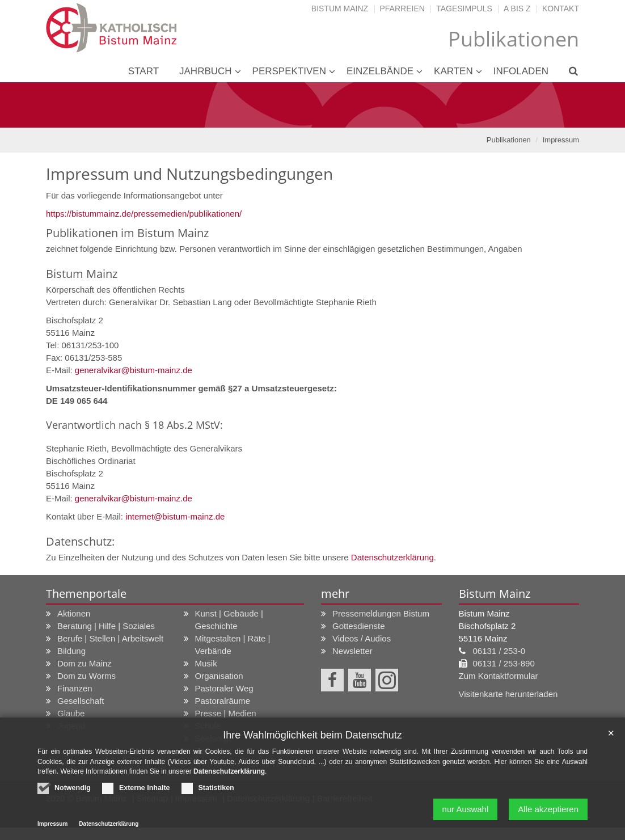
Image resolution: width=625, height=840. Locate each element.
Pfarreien (402, 9)
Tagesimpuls (464, 9)
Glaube (71, 713)
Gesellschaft (81, 701)
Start (143, 71)
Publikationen (509, 140)
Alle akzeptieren (548, 809)
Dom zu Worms (86, 676)
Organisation (219, 676)
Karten (453, 71)
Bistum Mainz (340, 9)
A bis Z (517, 9)
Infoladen (521, 71)
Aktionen (74, 613)
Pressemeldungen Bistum (381, 613)
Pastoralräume (223, 701)
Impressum (561, 140)
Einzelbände (380, 71)
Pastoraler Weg (224, 688)
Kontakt (561, 9)
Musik (206, 663)
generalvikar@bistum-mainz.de (134, 370)
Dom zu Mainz (85, 663)
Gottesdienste (359, 626)
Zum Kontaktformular (499, 676)
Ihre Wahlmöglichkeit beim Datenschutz (312, 735)
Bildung (71, 651)
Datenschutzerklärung (392, 557)
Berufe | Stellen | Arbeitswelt (110, 638)
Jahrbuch (206, 71)
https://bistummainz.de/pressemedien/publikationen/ (144, 214)
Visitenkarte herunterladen (508, 694)
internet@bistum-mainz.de (175, 516)
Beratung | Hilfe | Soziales (106, 626)
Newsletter (352, 651)
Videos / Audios (362, 638)
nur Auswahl (466, 809)
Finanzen (75, 688)
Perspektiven (289, 71)
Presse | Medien (226, 713)
